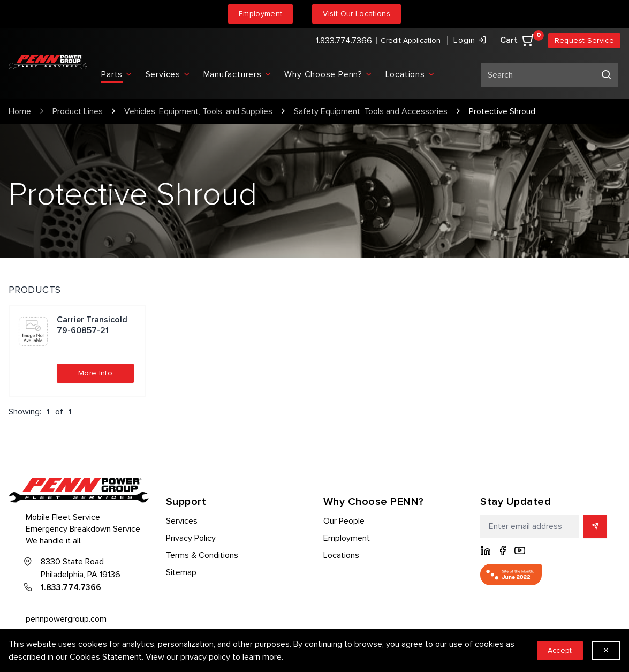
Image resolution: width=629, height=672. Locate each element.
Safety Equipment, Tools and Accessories (371, 111)
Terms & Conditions (202, 555)
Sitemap (181, 572)
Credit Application (411, 40)
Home (20, 111)
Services (182, 521)
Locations (341, 555)
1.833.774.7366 (344, 41)
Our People (344, 521)
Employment (261, 14)
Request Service (584, 40)
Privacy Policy (191, 538)
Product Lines (78, 111)
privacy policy (205, 657)
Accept (560, 650)
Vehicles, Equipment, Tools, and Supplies (198, 111)
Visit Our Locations (357, 14)
